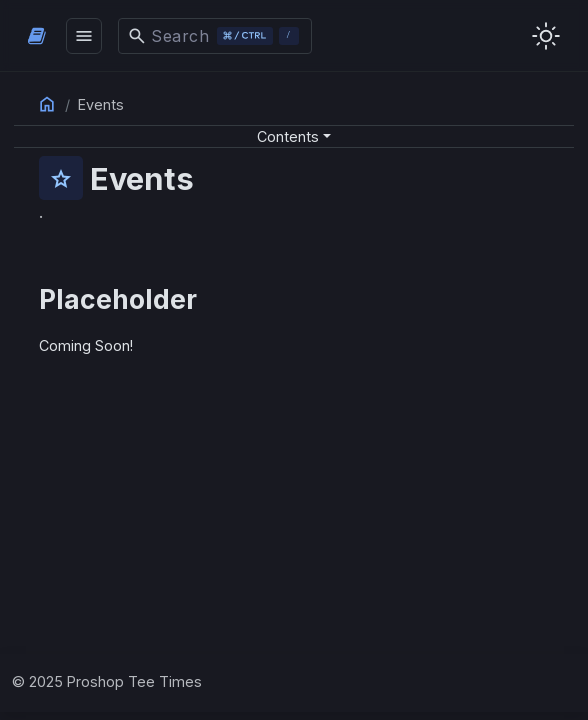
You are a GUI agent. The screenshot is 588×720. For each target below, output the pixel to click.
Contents (288, 136)
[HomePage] (37, 36)
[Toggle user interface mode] (546, 36)
